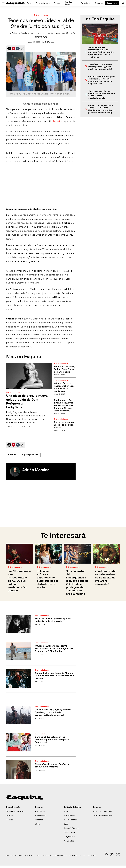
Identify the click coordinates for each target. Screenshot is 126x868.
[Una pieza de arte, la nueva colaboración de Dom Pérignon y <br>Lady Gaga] (29, 376)
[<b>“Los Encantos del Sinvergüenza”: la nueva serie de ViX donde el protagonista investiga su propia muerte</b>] (78, 554)
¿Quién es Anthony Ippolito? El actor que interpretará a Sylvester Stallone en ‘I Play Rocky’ (54, 648)
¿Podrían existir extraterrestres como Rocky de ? (105, 577)
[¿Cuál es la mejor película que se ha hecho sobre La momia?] (18, 624)
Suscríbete (112, 3)
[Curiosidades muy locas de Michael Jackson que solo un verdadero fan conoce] (18, 678)
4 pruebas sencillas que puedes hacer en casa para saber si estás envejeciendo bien (102, 94)
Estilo (29, 3)
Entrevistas (86, 3)
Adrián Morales (48, 42)
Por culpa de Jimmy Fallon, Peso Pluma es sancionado (65, 369)
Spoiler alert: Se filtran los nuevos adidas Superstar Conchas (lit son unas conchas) (64, 405)
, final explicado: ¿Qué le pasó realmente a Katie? (100, 67)
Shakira (12, 455)
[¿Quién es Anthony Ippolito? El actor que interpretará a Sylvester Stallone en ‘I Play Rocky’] (18, 651)
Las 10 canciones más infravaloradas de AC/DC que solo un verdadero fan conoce (19, 581)
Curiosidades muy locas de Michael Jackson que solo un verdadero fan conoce (54, 676)
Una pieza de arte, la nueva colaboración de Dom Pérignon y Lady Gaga (27, 401)
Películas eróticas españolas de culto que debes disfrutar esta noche (48, 579)
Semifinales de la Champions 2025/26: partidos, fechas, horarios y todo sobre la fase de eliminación (101, 52)
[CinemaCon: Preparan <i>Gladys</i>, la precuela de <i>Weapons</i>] (18, 769)
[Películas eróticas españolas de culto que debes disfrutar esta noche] (48, 554)
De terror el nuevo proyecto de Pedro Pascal (64, 425)
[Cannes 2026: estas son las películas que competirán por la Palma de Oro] (18, 742)
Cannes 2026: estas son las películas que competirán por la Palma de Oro (52, 739)
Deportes (99, 3)
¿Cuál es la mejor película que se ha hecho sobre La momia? (53, 620)
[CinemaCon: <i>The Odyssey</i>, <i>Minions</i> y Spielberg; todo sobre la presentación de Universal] (18, 715)
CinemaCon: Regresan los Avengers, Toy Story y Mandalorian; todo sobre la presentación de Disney (102, 109)
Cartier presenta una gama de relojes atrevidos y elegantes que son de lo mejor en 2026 (102, 80)
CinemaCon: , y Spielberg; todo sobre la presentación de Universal (54, 712)
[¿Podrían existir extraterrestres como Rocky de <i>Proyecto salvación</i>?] (107, 554)
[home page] (15, 3)
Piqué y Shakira (30, 455)
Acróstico (58, 121)
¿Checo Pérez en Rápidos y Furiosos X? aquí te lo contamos (64, 387)
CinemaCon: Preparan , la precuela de (52, 765)
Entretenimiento (43, 3)
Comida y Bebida (68, 3)
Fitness (57, 3)
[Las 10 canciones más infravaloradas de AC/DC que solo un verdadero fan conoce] (19, 554)
